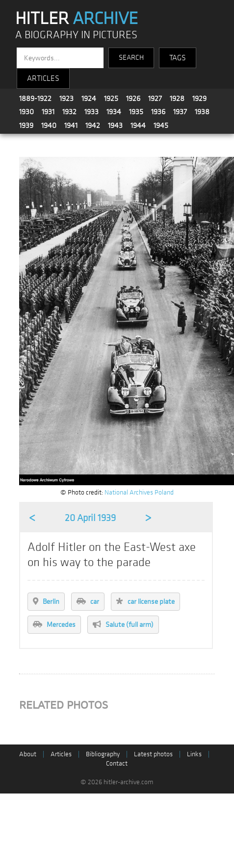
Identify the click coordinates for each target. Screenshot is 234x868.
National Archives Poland (139, 492)
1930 (26, 112)
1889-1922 (35, 99)
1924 (89, 99)
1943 (115, 125)
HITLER (77, 19)
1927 (155, 99)
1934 (114, 112)
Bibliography (103, 754)
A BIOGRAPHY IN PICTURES (76, 35)
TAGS (178, 58)
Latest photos (153, 754)
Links (194, 754)
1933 (91, 112)
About (28, 754)
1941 (71, 125)
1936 (158, 112)
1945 (161, 125)
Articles (61, 754)
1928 (177, 99)
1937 (180, 112)
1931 (48, 112)
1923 (66, 99)
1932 (69, 112)
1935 (136, 112)
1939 (26, 125)
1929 (199, 99)
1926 (133, 99)
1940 (49, 125)
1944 (138, 125)
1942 (93, 125)
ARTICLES (43, 78)
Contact (117, 763)
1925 (111, 99)
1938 (202, 112)
